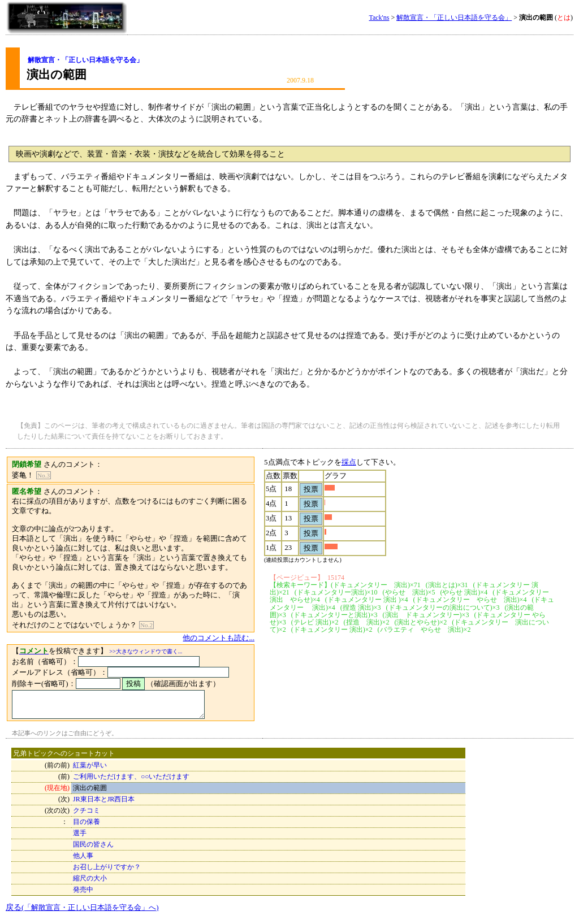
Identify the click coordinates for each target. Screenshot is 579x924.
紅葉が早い (90, 770)
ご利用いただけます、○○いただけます (131, 782)
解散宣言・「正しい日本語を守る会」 (454, 18)
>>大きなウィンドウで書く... (146, 651)
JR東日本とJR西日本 (104, 804)
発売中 (83, 895)
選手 (80, 838)
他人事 (83, 861)
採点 (365, 462)
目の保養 (87, 827)
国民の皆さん (93, 849)
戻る (82, 912)
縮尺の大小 (90, 883)
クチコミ (87, 815)
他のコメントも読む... (236, 638)
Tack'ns (379, 18)
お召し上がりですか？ (107, 872)
